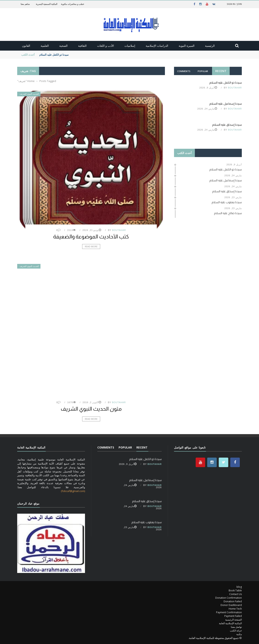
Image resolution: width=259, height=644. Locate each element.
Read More (91, 246)
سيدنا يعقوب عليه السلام (147, 522)
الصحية (63, 46)
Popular (203, 71)
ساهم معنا (25, 4)
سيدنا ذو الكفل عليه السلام (54, 55)
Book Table (235, 590)
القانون (26, 46)
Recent (221, 71)
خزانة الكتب (236, 631)
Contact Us (236, 594)
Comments (184, 71)
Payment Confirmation (229, 612)
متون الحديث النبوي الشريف (91, 409)
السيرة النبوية (187, 46)
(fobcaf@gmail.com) (73, 491)
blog (239, 587)
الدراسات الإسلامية (157, 46)
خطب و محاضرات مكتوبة (73, 4)
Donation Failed (233, 601)
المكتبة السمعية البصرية (47, 4)
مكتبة (239, 634)
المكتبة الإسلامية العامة (230, 623)
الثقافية (82, 46)
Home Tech (235, 609)
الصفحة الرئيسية (234, 620)
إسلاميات (130, 46)
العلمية (45, 46)
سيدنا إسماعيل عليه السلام (226, 104)
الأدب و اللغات (106, 46)
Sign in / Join (234, 4)
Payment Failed (233, 616)
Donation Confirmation (229, 598)
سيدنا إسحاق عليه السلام (227, 125)
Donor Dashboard (231, 605)
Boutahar (119, 230)
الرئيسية (210, 46)
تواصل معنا (236, 627)
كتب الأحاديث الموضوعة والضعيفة (91, 236)
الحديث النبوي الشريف (29, 94)
